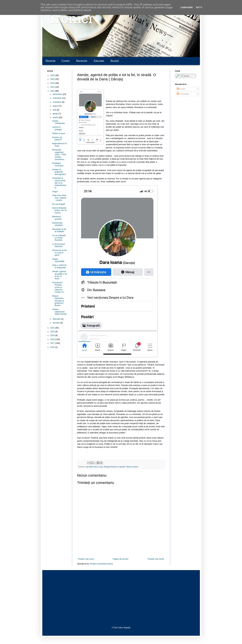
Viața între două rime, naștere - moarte (59, 198)
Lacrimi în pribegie (57, 128)
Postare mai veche (156, 559)
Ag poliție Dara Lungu (94, 467)
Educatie (99, 61)
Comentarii (183, 94)
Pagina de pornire (121, 559)
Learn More (187, 7)
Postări (181, 89)
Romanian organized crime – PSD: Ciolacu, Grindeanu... (59, 155)
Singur (55, 192)
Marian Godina (132, 467)
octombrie (57, 102)
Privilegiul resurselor (58, 164)
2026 (53, 75)
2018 (53, 339)
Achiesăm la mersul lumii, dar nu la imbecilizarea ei (59, 183)
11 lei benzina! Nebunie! (58, 245)
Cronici (70, 20)
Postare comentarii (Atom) (101, 564)
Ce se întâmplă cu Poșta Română (59, 238)
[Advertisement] (121, 598)
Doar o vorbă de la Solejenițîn (59, 266)
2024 (53, 83)
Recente (51, 61)
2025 (53, 79)
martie (56, 117)
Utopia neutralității (58, 260)
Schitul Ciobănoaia (58, 122)
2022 (53, 91)
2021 (53, 328)
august (56, 106)
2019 (53, 335)
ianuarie (56, 323)
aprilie (55, 114)
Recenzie (82, 61)
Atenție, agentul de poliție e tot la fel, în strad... (60, 275)
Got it (199, 7)
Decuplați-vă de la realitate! (59, 230)
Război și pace (59, 133)
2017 (53, 343)
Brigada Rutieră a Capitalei (115, 467)
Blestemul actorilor (57, 218)
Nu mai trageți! (59, 204)
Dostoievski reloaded (57, 224)
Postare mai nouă (86, 559)
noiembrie (57, 98)
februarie (57, 319)
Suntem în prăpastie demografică (59, 172)
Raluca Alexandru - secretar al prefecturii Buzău (58, 301)
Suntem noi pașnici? (57, 139)
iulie (55, 110)
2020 (53, 332)
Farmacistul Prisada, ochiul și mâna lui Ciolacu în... (59, 287)
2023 (53, 87)
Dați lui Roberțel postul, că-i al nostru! (59, 210)
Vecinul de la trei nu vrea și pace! (59, 253)
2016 (53, 347)
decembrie (57, 94)
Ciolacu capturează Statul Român (59, 312)
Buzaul (115, 61)
